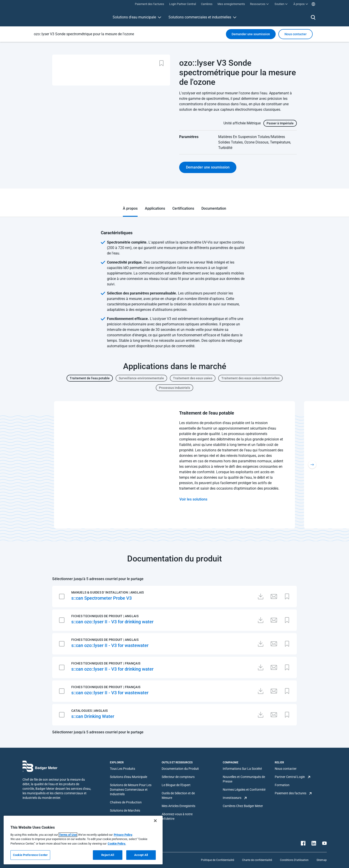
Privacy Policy (123, 835)
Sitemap (322, 860)
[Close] (155, 821)
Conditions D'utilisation (294, 860)
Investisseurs (232, 798)
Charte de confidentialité (257, 860)
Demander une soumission (251, 34)
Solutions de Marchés (125, 810)
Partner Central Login (290, 777)
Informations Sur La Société (242, 769)
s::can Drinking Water (93, 716)
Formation (282, 785)
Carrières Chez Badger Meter (243, 806)
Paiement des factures (291, 793)
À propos (130, 208)
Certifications (183, 208)
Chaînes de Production (126, 802)
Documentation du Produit (180, 769)
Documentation (214, 208)
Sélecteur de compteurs (178, 777)
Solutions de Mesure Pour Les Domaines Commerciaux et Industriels (131, 790)
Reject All (108, 855)
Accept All (141, 855)
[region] (83, 840)
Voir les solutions (193, 499)
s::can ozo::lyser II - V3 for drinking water (112, 622)
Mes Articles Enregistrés (178, 806)
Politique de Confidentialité (218, 860)
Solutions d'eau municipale (134, 17)
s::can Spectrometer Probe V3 (101, 598)
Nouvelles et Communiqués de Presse (244, 779)
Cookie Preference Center (30, 855)
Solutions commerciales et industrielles (200, 17)
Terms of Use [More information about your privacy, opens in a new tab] (68, 835)
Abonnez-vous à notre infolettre (177, 816)
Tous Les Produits (123, 769)
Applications (155, 208)
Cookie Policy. (117, 844)
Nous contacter (286, 769)
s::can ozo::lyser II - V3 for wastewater (110, 645)
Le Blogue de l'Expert (176, 785)
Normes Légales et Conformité (244, 790)
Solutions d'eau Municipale (129, 777)
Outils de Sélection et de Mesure (178, 795)
